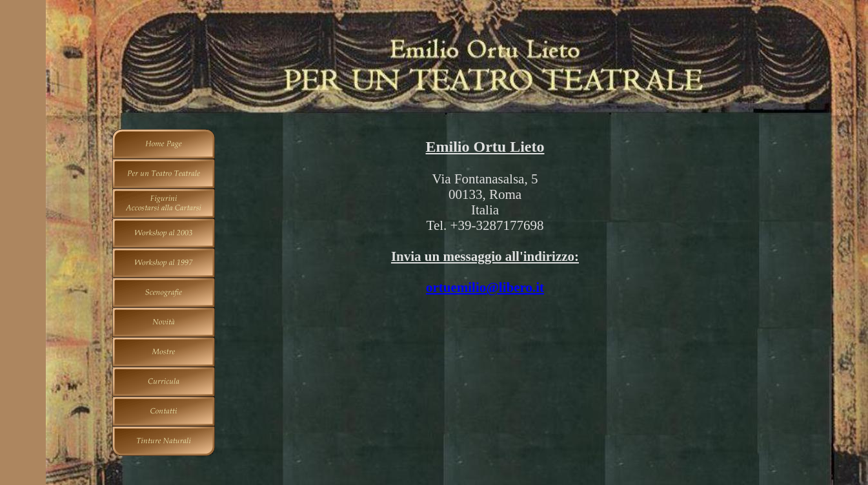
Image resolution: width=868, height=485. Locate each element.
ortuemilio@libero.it (485, 287)
